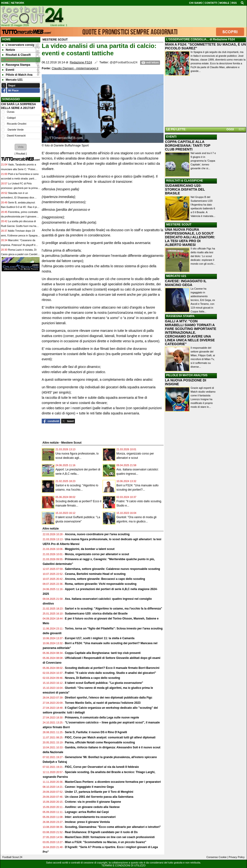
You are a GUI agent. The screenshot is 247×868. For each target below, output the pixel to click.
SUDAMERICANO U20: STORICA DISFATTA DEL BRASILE (185, 189)
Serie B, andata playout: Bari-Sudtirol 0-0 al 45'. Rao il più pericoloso (20, 207)
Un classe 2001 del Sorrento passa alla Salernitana (99, 797)
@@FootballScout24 (124, 62)
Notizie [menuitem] (9, 50)
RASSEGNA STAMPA (180, 316)
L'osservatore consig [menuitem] (18, 45)
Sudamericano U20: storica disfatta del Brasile (96, 614)
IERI (241, 129)
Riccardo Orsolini (17, 124)
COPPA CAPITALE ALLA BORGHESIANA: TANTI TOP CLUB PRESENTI (188, 145)
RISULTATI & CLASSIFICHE (185, 181)
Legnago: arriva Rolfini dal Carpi (87, 812)
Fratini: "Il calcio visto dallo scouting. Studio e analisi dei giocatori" (111, 673)
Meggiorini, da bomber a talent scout (90, 549)
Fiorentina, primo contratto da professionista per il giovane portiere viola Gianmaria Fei (19, 217)
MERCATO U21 (176, 276)
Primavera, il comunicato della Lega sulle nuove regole (102, 718)
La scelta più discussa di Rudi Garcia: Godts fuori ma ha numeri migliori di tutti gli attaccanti (21, 226)
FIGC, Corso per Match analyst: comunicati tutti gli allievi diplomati (111, 737)
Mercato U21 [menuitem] (12, 80)
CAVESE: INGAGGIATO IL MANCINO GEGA (186, 283)
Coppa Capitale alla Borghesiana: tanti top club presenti (103, 653)
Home (6, 39)
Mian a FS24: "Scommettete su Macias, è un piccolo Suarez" (106, 842)
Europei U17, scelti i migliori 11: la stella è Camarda (100, 638)
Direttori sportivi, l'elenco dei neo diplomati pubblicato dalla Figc (109, 698)
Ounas (11, 112)
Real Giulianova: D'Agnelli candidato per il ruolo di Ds (101, 832)
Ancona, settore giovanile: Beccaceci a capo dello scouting (105, 579)
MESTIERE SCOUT (179, 225)
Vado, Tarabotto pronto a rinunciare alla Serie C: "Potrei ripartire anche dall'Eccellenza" (18, 169)
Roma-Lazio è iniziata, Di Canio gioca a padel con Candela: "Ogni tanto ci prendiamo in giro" (20, 254)
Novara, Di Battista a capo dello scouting (93, 678)
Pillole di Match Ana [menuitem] (17, 75)
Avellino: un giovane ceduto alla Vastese (92, 807)
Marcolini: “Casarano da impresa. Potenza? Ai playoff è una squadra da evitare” (18, 245)
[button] (21, 147)
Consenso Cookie (217, 857)
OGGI (230, 129)
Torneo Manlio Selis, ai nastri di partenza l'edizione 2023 (103, 703)
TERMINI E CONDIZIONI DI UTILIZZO (123, 865)
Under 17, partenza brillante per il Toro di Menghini (99, 792)
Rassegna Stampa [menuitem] (16, 65)
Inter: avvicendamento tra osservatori (90, 817)
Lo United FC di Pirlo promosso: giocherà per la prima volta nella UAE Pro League (19, 188)
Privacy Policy (237, 857)
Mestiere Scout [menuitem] (14, 60)
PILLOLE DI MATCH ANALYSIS (187, 375)
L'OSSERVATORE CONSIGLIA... (188, 39)
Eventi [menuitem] (8, 70)
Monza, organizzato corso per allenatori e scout (97, 554)
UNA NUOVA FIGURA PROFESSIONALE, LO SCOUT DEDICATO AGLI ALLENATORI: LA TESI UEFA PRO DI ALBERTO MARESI (190, 237)
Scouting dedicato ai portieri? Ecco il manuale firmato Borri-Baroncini (112, 668)
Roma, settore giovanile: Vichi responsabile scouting (101, 584)
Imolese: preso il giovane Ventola (87, 822)
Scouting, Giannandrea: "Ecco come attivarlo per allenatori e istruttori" (113, 827)
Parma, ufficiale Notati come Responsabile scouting (100, 742)
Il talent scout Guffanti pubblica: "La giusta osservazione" (104, 683)
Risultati (21, 154)
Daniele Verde (15, 130)
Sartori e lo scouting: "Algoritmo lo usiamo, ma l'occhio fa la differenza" (114, 609)
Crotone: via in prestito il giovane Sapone (93, 802)
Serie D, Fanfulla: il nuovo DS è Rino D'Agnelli (96, 732)
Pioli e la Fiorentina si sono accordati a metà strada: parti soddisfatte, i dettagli (20, 179)
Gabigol (11, 118)
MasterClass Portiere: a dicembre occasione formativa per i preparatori (113, 782)
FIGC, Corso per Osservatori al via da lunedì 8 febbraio (102, 767)
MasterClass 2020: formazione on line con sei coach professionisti (110, 837)
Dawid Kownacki (16, 136)
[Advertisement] (206, 102)
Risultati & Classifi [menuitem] (16, 55)
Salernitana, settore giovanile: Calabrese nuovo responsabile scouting (112, 569)
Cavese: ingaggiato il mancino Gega (89, 787)
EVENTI (171, 137)
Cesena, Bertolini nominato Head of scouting (95, 574)
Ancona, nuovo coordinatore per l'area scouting (97, 534)
